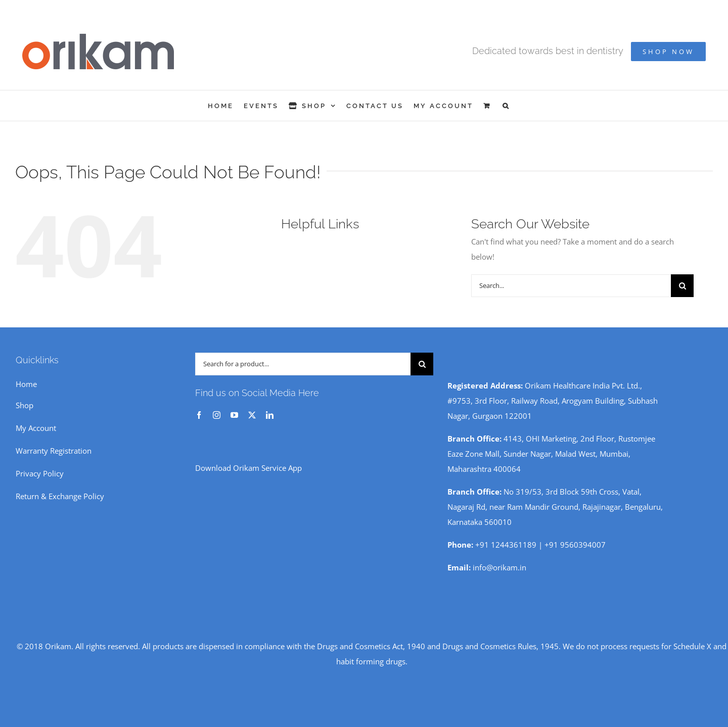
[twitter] (252, 415)
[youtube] (234, 415)
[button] (506, 106)
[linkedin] (270, 415)
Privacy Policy (40, 473)
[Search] (682, 286)
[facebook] (199, 415)
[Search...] (571, 286)
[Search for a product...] (303, 364)
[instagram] (217, 415)
